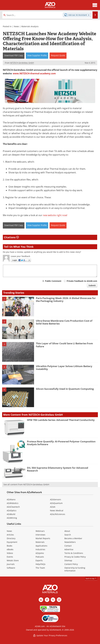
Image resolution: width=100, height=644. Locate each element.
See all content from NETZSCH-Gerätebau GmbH (26, 484)
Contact (68, 546)
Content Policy (71, 564)
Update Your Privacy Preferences (50, 635)
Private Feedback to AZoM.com (82, 281)
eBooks (10, 549)
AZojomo (40, 553)
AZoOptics (12, 510)
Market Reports (43, 538)
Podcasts (40, 557)
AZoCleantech (13, 507)
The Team (40, 568)
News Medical (57, 510)
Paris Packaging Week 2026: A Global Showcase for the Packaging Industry (66, 300)
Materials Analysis (30, 26)
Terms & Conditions (74, 553)
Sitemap (68, 560)
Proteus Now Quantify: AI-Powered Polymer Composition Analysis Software (61, 443)
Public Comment (53, 281)
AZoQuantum (56, 503)
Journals (11, 564)
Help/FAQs (41, 564)
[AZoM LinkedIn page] (41, 600)
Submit (92, 285)
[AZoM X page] (53, 600)
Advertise (69, 549)
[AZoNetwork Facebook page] (47, 600)
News (16, 26)
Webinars (40, 531)
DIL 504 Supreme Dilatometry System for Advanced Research (58, 469)
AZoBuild (11, 514)
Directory (11, 538)
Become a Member (73, 538)
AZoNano (11, 499)
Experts (39, 560)
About (67, 531)
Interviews (40, 535)
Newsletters (70, 542)
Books (10, 546)
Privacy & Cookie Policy (75, 557)
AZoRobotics (13, 503)
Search (68, 535)
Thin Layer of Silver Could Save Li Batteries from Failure (64, 345)
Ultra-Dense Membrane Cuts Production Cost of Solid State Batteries (64, 322)
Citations (11, 237)
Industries (40, 549)
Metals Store (13, 560)
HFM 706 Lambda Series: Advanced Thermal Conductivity (61, 420)
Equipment (12, 542)
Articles (10, 535)
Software (11, 568)
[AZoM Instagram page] (59, 600)
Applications (41, 546)
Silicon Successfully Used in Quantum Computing (65, 389)
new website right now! (55, 215)
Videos (10, 553)
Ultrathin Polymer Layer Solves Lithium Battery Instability (64, 368)
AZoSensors (56, 499)
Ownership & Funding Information (75, 569)
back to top (91, 578)
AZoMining (12, 518)
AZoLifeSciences (58, 514)
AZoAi (53, 507)
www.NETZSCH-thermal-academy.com (34, 73)
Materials (40, 542)
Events (10, 557)
